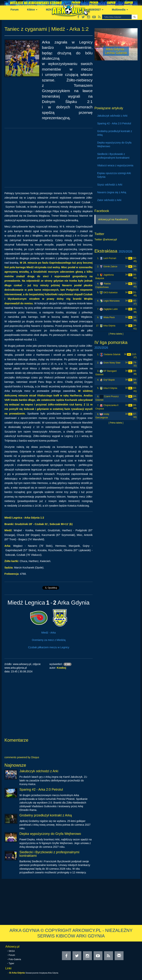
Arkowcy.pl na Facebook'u (113, 219)
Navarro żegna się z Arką (112, 192)
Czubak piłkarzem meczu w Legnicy (49, 647)
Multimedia (120, 10)
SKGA (12, 951)
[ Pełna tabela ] (116, 334)
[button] (135, 17)
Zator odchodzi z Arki (109, 200)
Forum (15, 10)
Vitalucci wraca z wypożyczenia (115, 165)
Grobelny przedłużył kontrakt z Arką (46, 815)
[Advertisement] (49, 158)
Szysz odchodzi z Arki (110, 185)
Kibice (32, 10)
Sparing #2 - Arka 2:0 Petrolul (41, 790)
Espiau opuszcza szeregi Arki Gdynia (114, 175)
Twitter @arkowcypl (106, 239)
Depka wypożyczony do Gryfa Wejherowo (50, 834)
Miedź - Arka (48, 633)
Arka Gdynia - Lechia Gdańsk (116, 51)
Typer (11, 963)
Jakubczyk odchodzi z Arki (39, 771)
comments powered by (22, 757)
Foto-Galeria (15, 959)
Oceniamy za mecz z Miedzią (49, 640)
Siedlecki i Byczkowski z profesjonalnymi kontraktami (49, 854)
